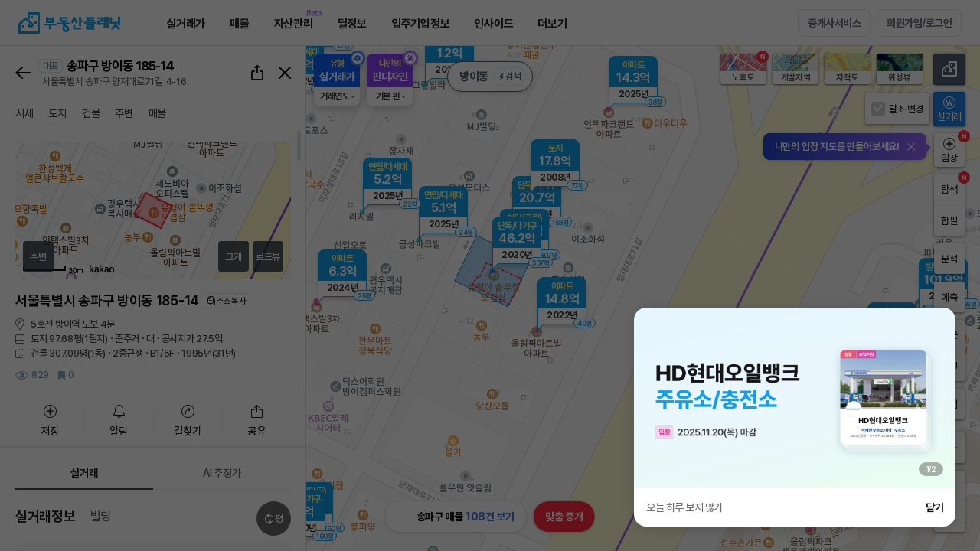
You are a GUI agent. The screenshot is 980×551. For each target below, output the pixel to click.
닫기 (934, 507)
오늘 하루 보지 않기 (684, 507)
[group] (795, 398)
